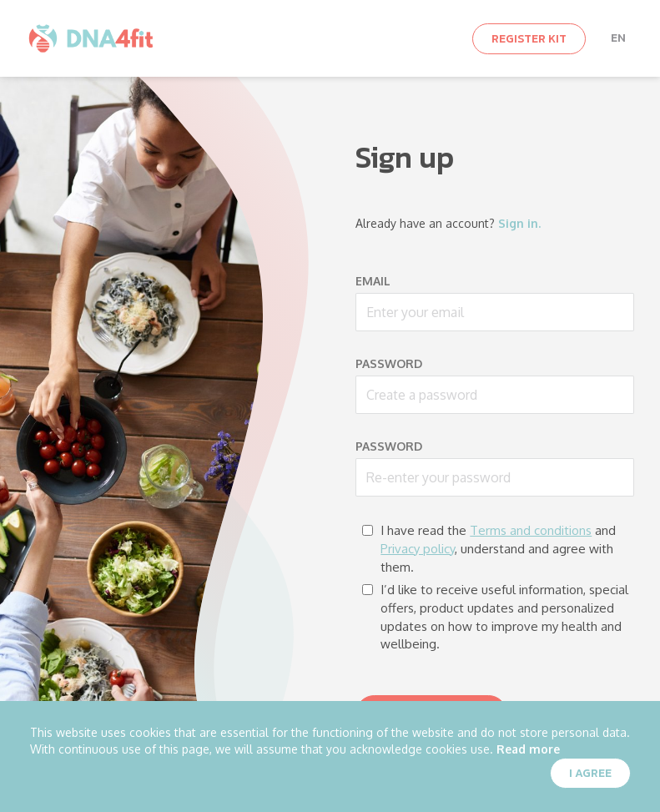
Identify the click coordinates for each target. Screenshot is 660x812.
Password (389, 364)
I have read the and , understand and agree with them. (489, 549)
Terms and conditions (531, 530)
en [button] (618, 38)
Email (373, 281)
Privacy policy (418, 549)
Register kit (529, 39)
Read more (528, 749)
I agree (590, 773)
